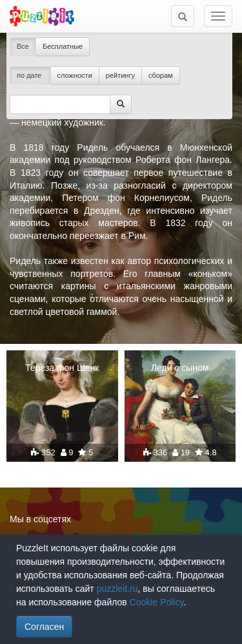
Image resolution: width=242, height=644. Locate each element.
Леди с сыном (180, 368)
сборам (161, 75)
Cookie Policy (157, 602)
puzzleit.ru (117, 589)
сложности (75, 75)
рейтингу (120, 75)
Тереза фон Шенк (62, 368)
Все (23, 46)
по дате (30, 75)
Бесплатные (63, 46)
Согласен (44, 627)
